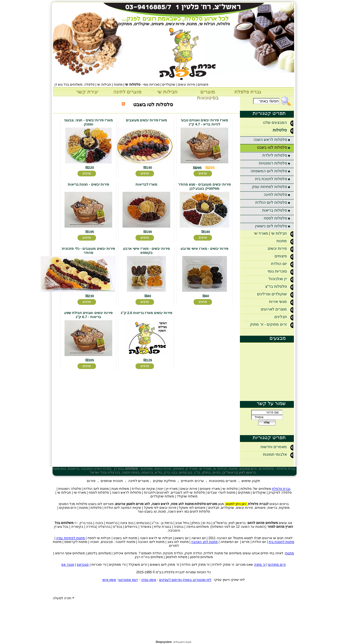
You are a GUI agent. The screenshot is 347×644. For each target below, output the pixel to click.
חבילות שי (167, 92)
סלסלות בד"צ (279, 286)
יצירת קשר (87, 92)
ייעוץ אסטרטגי (128, 580)
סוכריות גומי (281, 271)
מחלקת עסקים (164, 481)
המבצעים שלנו (278, 122)
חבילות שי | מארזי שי (274, 233)
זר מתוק (260, 565)
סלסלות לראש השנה (270, 140)
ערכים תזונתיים (192, 481)
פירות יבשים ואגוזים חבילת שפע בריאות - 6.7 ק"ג (88, 315)
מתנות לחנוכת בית (281, 542)
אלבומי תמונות (278, 454)
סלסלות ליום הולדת (271, 202)
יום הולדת (282, 264)
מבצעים (278, 338)
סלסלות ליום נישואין (271, 226)
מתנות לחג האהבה (204, 542)
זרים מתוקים (277, 565)
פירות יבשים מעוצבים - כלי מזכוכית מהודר (88, 251)
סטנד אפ (68, 565)
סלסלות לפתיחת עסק (270, 187)
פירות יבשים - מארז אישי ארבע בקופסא (146, 251)
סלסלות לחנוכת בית (271, 179)
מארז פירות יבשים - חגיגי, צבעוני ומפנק (88, 122)
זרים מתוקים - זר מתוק (272, 324)
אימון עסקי (149, 580)
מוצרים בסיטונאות (223, 481)
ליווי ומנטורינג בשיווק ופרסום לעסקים (185, 580)
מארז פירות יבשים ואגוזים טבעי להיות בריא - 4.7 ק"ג (204, 122)
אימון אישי (109, 580)
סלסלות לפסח (276, 218)
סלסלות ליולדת (275, 155)
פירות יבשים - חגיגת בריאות (89, 184)
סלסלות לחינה (276, 195)
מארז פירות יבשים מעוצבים (147, 120)
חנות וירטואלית (182, 642)
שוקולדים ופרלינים (275, 294)
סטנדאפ (83, 565)
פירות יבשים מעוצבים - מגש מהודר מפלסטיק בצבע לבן (204, 186)
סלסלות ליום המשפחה (269, 171)
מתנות (285, 241)
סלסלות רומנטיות (273, 163)
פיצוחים (284, 256)
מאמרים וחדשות (277, 447)
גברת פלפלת (248, 92)
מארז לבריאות (147, 184)
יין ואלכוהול (281, 279)
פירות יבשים (281, 248)
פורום (91, 481)
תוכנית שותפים (112, 481)
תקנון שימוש (251, 481)
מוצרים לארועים (277, 309)
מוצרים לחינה (127, 92)
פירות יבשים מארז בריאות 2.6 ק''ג (146, 313)
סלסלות (283, 130)
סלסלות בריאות (275, 210)
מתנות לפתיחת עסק (70, 538)
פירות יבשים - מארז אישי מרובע (204, 249)
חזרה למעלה (64, 598)
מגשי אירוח (281, 302)
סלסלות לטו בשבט (272, 147)
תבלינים (284, 317)
